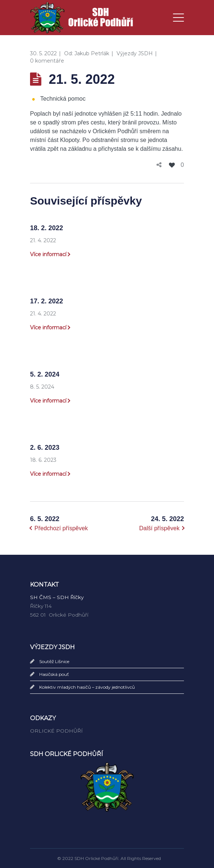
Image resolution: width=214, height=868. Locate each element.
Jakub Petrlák (92, 53)
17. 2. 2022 (47, 301)
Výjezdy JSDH (135, 53)
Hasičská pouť (54, 674)
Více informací (48, 254)
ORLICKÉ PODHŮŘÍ (56, 731)
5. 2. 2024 (45, 374)
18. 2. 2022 (47, 228)
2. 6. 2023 (45, 448)
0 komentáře (47, 61)
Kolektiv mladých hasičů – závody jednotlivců (87, 687)
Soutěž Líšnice (54, 661)
